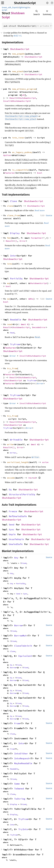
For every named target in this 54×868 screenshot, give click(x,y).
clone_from (13, 215)
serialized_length (18, 462)
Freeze (13, 511)
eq (8, 283)
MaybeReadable (23, 763)
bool (40, 173)
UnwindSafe (16, 544)
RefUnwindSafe (18, 516)
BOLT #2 (18, 36)
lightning (23, 7)
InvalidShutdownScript (16, 101)
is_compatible (20, 170)
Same (17, 784)
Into (13, 256)
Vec (30, 478)
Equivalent (25, 656)
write (10, 444)
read (10, 324)
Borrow (18, 625)
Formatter (37, 238)
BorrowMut (20, 636)
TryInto (23, 829)
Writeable (16, 440)
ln (29, 7)
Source (49, 215)
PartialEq (16, 279)
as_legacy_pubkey (22, 152)
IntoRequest (22, 758)
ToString (20, 799)
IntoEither (21, 754)
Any (16, 558)
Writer (13, 453)
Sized (24, 563)
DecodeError (39, 327)
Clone (14, 201)
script (5, 10)
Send (12, 525)
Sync (12, 529)
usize (45, 462)
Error (23, 241)
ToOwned (19, 789)
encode (11, 478)
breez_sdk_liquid (10, 7)
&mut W (35, 444)
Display (15, 233)
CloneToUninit (23, 646)
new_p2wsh (18, 71)
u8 (23, 95)
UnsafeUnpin (16, 539)
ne (8, 299)
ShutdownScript (25, 3)
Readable (16, 320)
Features (10, 173)
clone (10, 206)
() (16, 241)
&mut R (25, 324)
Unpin (12, 534)
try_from (12, 368)
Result (13, 98)
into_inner (18, 138)
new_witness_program (24, 89)
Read (12, 333)
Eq (10, 490)
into (10, 264)
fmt (9, 238)
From (17, 723)
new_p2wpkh (18, 54)
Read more (40, 210)
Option (7, 155)
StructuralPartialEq (22, 494)
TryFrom (15, 344)
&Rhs (31, 299)
